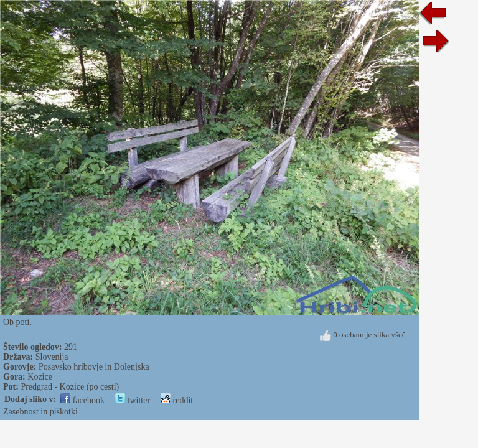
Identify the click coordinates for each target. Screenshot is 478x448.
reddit (177, 400)
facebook (82, 400)
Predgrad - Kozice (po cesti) (70, 387)
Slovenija (52, 357)
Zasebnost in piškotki (40, 412)
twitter (133, 400)
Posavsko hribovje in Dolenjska (94, 367)
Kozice (40, 377)
